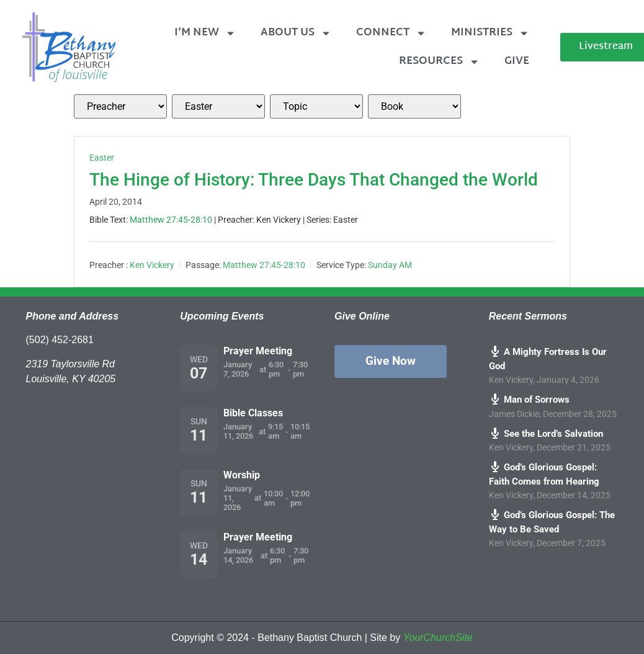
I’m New (205, 33)
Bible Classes (253, 413)
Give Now (391, 361)
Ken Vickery (152, 265)
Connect (391, 33)
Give (517, 61)
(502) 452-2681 (60, 340)
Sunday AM (390, 265)
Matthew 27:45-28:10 (171, 220)
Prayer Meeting (258, 351)
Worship (242, 475)
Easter (102, 158)
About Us (296, 33)
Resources (439, 62)
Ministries (490, 33)
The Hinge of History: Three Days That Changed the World (314, 180)
